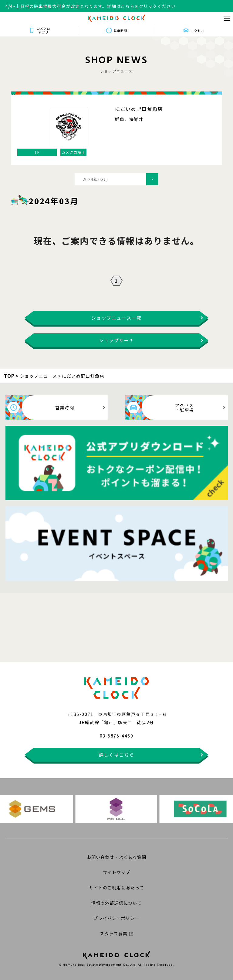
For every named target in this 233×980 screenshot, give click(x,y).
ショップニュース (39, 376)
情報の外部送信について (116, 903)
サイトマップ (117, 872)
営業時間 (120, 31)
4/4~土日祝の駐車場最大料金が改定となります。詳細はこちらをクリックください (91, 6)
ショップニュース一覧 (116, 318)
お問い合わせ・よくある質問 (117, 857)
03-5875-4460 (116, 736)
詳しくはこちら (117, 755)
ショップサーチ (117, 340)
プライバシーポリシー (116, 918)
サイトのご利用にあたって (116, 888)
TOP (9, 376)
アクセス (198, 31)
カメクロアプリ (43, 30)
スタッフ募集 (116, 934)
